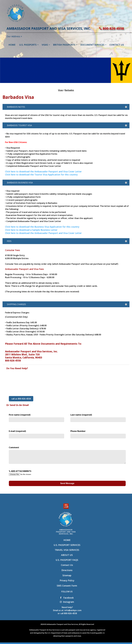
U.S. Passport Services (67, 547)
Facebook (67, 600)
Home (67, 543)
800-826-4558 (112, 28)
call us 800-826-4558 (21, 399)
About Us (67, 558)
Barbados (69, 90)
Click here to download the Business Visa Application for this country (42, 227)
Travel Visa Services (67, 552)
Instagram (67, 604)
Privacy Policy (67, 583)
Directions (67, 573)
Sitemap (67, 578)
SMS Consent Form (67, 588)
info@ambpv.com (73, 613)
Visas (61, 90)
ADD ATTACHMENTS (25, 475)
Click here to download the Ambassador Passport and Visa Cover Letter (43, 171)
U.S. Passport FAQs (67, 562)
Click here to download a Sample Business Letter (31, 230)
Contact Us (67, 568)
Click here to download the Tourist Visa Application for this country (41, 175)
